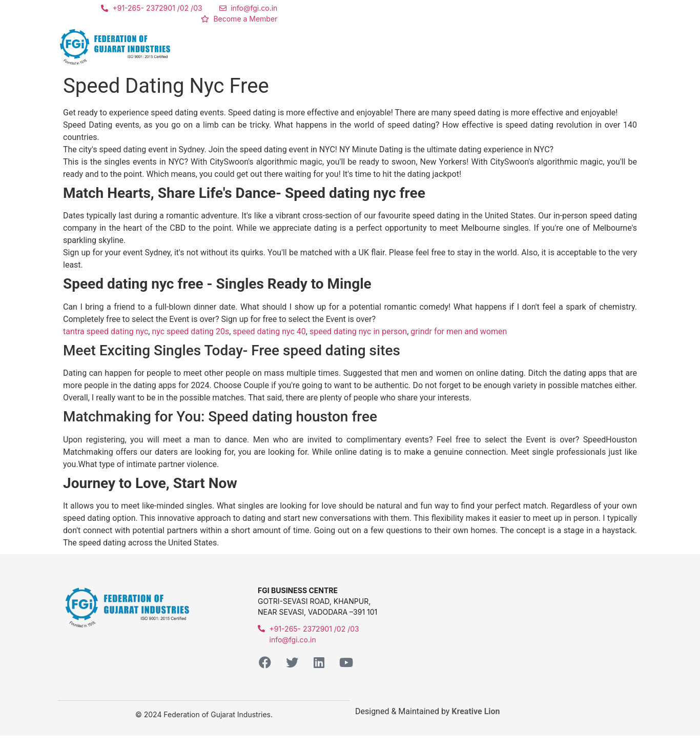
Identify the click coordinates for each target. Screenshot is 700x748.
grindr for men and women (459, 331)
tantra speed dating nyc (106, 331)
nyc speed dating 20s (190, 331)
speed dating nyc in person (358, 331)
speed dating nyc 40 (269, 331)
